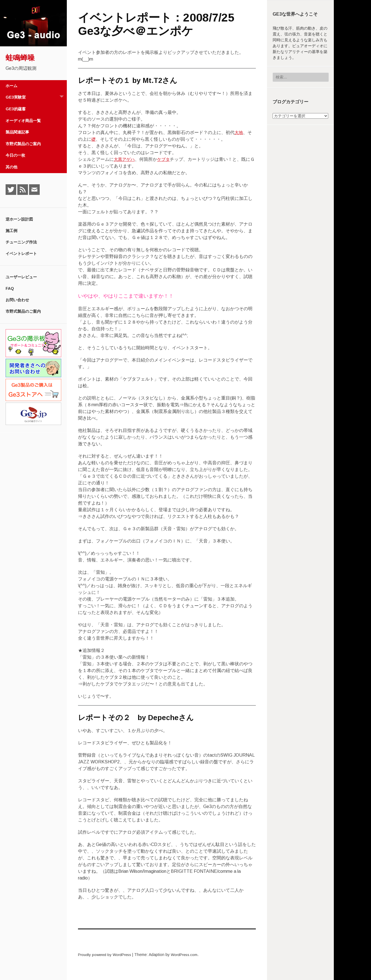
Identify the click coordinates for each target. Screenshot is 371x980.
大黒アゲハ (125, 159)
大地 (239, 132)
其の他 (11, 167)
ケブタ (165, 159)
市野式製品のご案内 (23, 144)
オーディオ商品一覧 (23, 121)
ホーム (11, 86)
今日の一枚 (15, 155)
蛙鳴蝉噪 (20, 58)
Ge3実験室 (36, 97)
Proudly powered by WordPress (106, 955)
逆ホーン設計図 (19, 219)
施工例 (11, 231)
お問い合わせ (17, 300)
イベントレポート (21, 254)
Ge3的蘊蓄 (16, 109)
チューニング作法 (21, 242)
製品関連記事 (17, 132)
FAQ (10, 288)
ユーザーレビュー (21, 277)
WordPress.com (188, 955)
